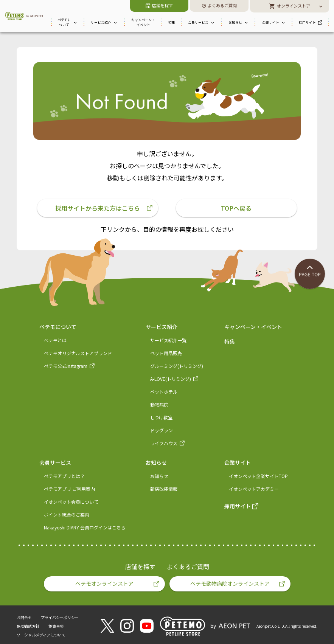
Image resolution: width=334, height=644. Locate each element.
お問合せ (24, 617)
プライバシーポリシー (60, 617)
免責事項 (56, 626)
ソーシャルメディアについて (41, 635)
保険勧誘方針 (28, 626)
